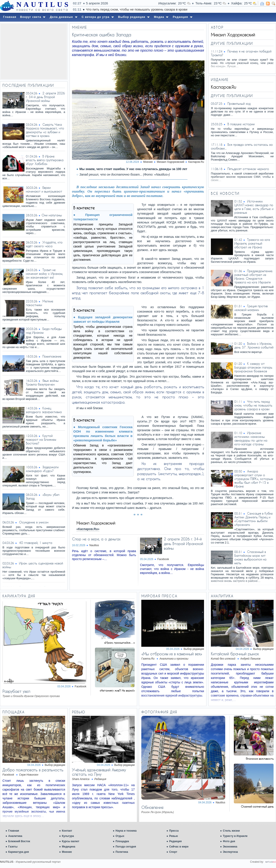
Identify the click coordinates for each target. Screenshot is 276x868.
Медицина (68, 847)
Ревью (173, 836)
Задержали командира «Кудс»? (42, 469)
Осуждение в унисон (34, 522)
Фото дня (229, 841)
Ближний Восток (19, 841)
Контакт (67, 831)
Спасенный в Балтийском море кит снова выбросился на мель (250, 557)
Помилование (52, 356)
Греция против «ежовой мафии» (251, 308)
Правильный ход (239, 104)
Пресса (174, 831)
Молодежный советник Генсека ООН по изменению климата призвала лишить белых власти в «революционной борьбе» (103, 434)
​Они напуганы (52, 215)
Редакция (175, 841)
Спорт (173, 852)
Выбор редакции (194, 649)
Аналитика (15, 836)
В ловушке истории (241, 124)
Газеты (13, 847)
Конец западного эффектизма (44, 410)
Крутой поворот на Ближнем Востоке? (41, 440)
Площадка (122, 841)
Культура (68, 836)
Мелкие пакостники (40, 303)
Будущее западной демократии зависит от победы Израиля (103, 319)
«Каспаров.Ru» (88, 529)
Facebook (163, 559)
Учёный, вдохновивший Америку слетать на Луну (99, 772)
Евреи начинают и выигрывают (44, 189)
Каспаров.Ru (196, 162)
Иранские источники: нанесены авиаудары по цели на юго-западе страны (251, 439)
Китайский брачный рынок (235, 654)
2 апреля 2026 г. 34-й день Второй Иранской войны (45, 97)
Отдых (120, 836)
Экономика (230, 847)
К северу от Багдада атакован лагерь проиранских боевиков (253, 367)
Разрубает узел (16, 691)
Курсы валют (71, 841)
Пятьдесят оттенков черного (248, 169)
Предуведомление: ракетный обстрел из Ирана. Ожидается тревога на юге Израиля (254, 277)
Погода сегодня (126, 847)
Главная (14, 831)
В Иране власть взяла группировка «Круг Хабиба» (45, 160)
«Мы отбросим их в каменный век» (172, 654)
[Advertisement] (34, 51)
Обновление (152, 807)
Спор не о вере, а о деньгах (96, 539)
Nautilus (94, 545)
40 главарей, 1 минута (36, 543)
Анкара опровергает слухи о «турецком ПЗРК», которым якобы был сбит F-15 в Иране (254, 479)
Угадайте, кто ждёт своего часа (44, 244)
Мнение (67, 852)
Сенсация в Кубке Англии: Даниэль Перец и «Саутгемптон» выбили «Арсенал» (253, 519)
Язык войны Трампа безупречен (42, 382)
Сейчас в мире (179, 847)
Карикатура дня (18, 852)
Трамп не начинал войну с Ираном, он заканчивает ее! (44, 274)
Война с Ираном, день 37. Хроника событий (254, 345)
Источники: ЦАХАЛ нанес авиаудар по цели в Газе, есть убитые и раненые (254, 207)
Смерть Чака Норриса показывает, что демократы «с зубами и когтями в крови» (45, 130)
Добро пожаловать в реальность (33, 770)
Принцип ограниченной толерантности (103, 217)
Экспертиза (230, 852)
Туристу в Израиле (235, 836)
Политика (122, 852)
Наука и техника (126, 831)
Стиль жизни (231, 831)
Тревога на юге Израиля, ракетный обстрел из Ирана (252, 243)
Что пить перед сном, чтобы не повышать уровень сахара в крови (190, 9)
